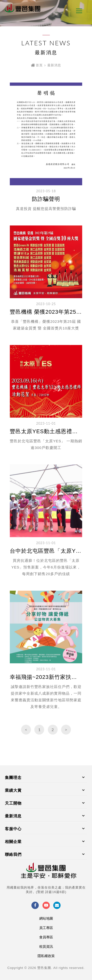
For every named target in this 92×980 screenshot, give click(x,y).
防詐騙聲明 (46, 199)
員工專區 (46, 928)
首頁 (39, 65)
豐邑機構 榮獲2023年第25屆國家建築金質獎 (46, 312)
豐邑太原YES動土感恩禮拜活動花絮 (46, 431)
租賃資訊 (46, 946)
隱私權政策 (46, 956)
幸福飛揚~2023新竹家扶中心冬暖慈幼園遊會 (46, 677)
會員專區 (46, 937)
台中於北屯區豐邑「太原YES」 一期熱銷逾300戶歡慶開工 (46, 551)
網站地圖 (46, 918)
